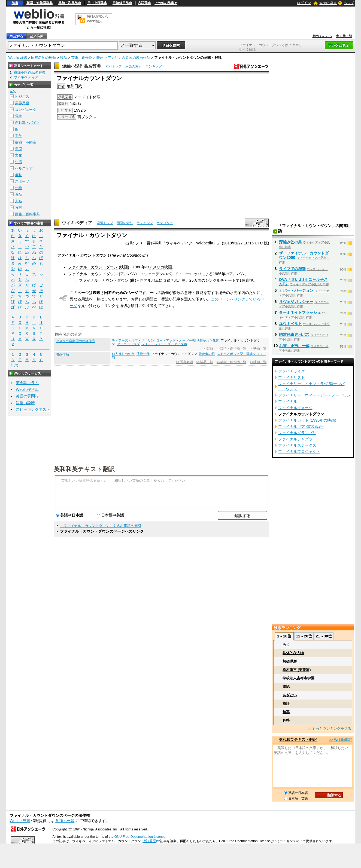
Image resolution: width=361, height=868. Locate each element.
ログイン (304, 3)
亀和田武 (74, 86)
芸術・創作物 (82, 58)
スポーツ (22, 181)
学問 (19, 149)
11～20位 (304, 636)
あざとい (290, 695)
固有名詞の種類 (43, 58)
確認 (286, 687)
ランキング (154, 66)
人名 (19, 201)
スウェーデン (152, 274)
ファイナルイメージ (295, 408)
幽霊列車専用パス (294, 335)
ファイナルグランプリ (297, 433)
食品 (19, 194)
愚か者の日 (207, 354)
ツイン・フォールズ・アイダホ (164, 344)
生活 (19, 162)
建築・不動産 (26, 142)
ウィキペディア (77, 223)
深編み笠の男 (290, 242)
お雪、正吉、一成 (294, 346)
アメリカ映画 (160, 267)
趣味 (19, 175)
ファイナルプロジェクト (299, 452)
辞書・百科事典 (27, 214)
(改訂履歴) (149, 841)
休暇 (97, 97)
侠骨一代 (143, 354)
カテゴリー (165, 223)
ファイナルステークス (297, 445)
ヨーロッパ (192, 274)
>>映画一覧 (258, 348)
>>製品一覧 (205, 362)
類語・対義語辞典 (40, 3)
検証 (286, 703)
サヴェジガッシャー (296, 302)
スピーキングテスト (33, 409)
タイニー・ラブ (128, 344)
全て (13, 91)
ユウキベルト (290, 324)
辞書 (15, 3)
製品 (63, 58)
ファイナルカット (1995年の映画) (307, 420)
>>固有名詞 (184, 362)
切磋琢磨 (290, 661)
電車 (19, 116)
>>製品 (208, 348)
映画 (100, 58)
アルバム (237, 274)
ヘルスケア (24, 168)
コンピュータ (26, 110)
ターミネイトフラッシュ (300, 312)
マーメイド (83, 97)
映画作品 (62, 354)
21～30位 (324, 636)
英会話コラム (27, 383)
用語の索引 (134, 66)
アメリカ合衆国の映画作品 (129, 58)
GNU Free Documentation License (140, 837)
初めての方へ (322, 36)
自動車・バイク (27, 123)
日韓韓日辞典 (122, 3)
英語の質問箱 (27, 396)
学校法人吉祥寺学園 (298, 678)
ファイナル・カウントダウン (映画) (99, 267)
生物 (19, 188)
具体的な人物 (293, 653)
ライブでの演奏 (292, 269)
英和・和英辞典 (70, 3)
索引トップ (114, 66)
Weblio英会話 (28, 389)
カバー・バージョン (296, 290)
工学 (19, 136)
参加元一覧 (344, 36)
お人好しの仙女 (123, 354)
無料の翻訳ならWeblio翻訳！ (97, 19)
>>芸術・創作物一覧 (231, 348)
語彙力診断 (25, 403)
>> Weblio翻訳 (340, 740)
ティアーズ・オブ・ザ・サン (133, 341)
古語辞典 (144, 3)
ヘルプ (349, 3)
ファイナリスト (292, 378)
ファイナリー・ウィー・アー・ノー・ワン (314, 395)
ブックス (89, 117)
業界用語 (22, 103)
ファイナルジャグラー (297, 439)
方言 (19, 208)
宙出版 (76, 103)
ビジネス (22, 96)
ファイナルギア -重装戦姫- (301, 427)
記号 (15, 365)
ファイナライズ (292, 371)
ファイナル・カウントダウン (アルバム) (102, 274)
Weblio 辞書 (328, 3)
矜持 (286, 720)
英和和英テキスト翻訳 (84, 469)
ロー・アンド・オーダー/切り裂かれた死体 (188, 341)
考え (286, 644)
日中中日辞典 (97, 3)
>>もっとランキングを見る (330, 729)
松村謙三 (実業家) (297, 670)
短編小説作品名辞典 (81, 66)
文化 (19, 155)
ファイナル (288, 401)
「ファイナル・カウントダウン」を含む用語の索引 (101, 526)
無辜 (286, 712)
